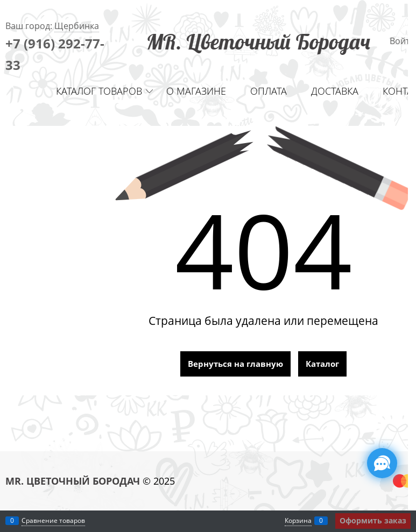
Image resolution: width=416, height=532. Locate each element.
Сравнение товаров (53, 520)
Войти (402, 41)
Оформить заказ (373, 520)
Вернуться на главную (235, 364)
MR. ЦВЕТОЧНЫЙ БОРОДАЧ (73, 481)
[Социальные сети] (382, 463)
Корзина (298, 520)
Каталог (322, 364)
